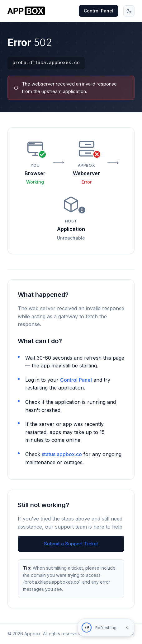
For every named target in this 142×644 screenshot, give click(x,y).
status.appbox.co (62, 454)
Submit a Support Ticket (71, 544)
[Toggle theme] (129, 11)
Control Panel (99, 11)
